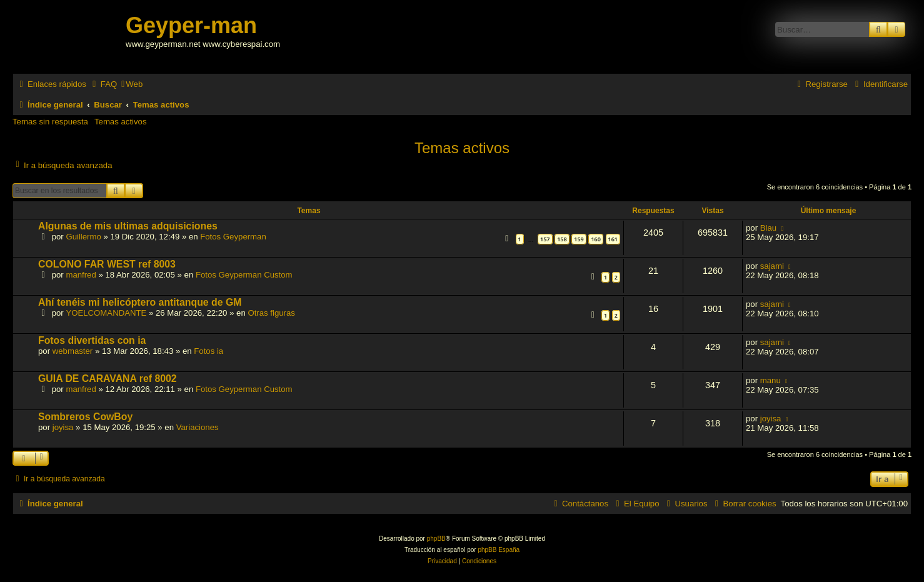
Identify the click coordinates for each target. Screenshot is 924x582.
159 (579, 239)
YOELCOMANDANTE (106, 313)
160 (595, 239)
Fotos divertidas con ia (92, 340)
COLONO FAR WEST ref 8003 (107, 264)
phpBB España (499, 550)
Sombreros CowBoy (85, 417)
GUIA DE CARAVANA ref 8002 (108, 379)
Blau (768, 228)
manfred (81, 275)
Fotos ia (208, 351)
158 (562, 239)
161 (613, 239)
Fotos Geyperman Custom (244, 275)
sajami (772, 266)
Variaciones (198, 427)
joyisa (63, 427)
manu (771, 380)
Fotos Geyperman (233, 237)
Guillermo (83, 237)
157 (545, 239)
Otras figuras (271, 313)
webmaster (73, 351)
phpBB (436, 539)
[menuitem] (103, 84)
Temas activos (121, 122)
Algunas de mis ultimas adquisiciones (128, 226)
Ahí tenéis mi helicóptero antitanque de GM (140, 302)
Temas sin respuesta (50, 122)
